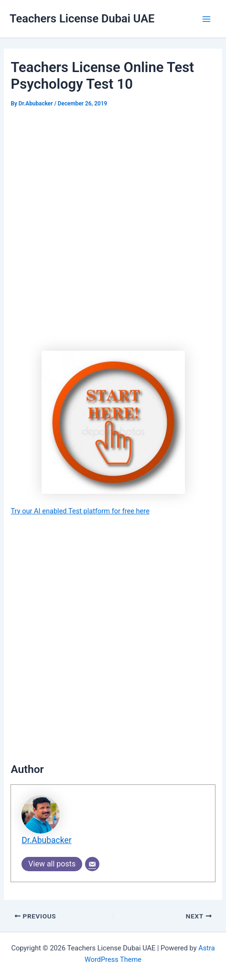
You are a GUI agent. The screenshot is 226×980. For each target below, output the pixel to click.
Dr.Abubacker (46, 840)
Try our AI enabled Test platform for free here (80, 511)
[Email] (92, 864)
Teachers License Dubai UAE (82, 19)
